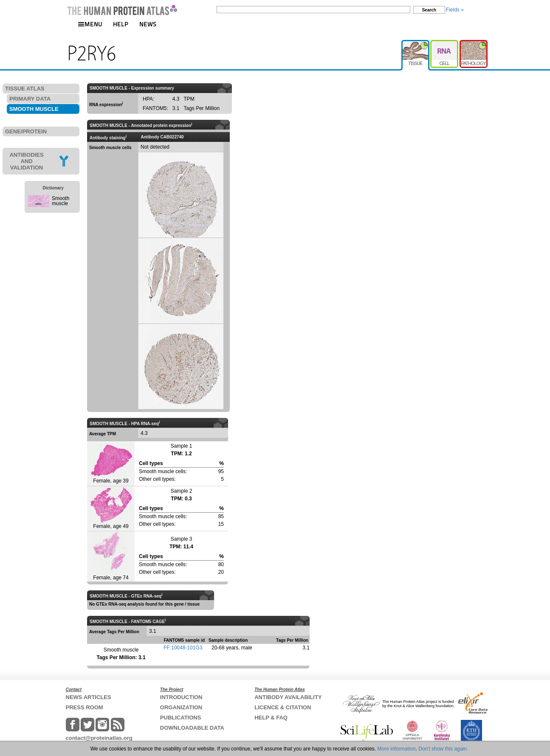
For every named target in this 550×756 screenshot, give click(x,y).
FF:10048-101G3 (183, 648)
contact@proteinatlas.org (99, 738)
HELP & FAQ (271, 718)
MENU (90, 24)
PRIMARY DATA (30, 99)
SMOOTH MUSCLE (34, 109)
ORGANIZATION (181, 707)
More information (397, 749)
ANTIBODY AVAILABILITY (288, 697)
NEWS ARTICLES (89, 697)
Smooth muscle (61, 201)
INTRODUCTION (181, 697)
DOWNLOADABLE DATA (192, 728)
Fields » (455, 10)
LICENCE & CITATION (283, 707)
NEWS (148, 24)
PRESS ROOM (85, 707)
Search (429, 10)
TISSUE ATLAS (25, 89)
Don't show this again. (443, 749)
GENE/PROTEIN (26, 131)
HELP (121, 24)
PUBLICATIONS (181, 718)
